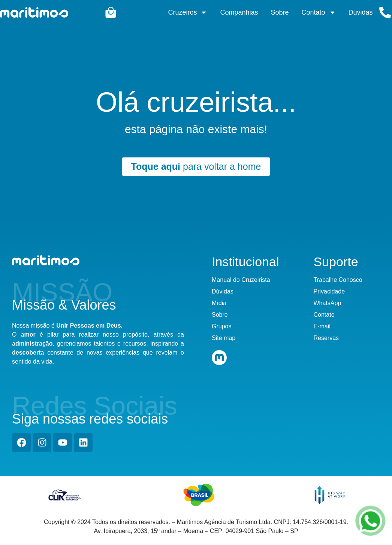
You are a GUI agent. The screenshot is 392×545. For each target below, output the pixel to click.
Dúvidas (361, 12)
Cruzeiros (188, 12)
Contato (319, 12)
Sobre (280, 12)
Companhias (239, 12)
